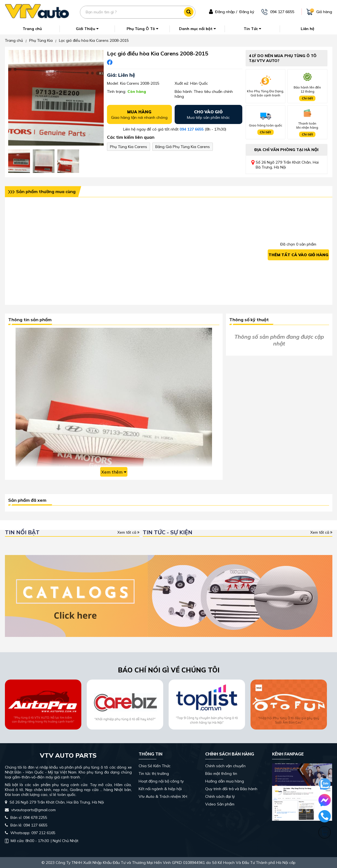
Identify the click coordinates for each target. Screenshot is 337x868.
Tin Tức (252, 29)
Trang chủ (32, 29)
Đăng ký (247, 12)
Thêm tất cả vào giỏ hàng (298, 255)
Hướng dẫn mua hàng (225, 781)
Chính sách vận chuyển (225, 766)
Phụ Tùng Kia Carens (129, 147)
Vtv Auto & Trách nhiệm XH (163, 796)
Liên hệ (308, 29)
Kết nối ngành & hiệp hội (160, 789)
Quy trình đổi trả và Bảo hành (231, 789)
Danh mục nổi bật (197, 29)
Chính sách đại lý (220, 796)
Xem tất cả (128, 532)
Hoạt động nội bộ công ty (161, 781)
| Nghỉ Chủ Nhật (42, 841)
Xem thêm (114, 472)
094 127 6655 (192, 129)
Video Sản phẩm (220, 804)
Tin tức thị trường (154, 773)
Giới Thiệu (87, 29)
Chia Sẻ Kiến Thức (155, 766)
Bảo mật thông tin (221, 773)
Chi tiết (307, 98)
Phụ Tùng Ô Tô (142, 29)
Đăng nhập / (226, 12)
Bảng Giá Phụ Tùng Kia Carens (183, 147)
